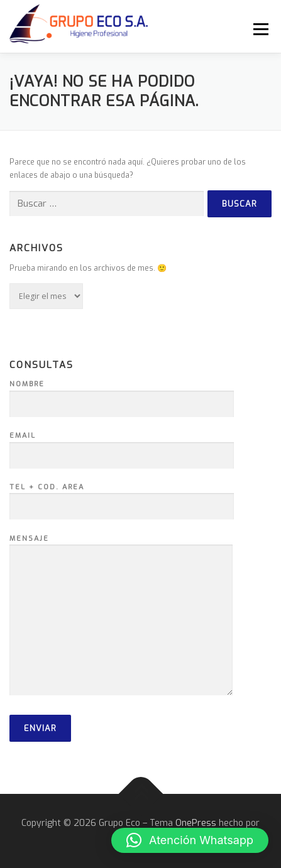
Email (122, 446)
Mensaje (121, 616)
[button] (190, 840)
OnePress (196, 823)
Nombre (122, 394)
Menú (259, 29)
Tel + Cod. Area (122, 497)
